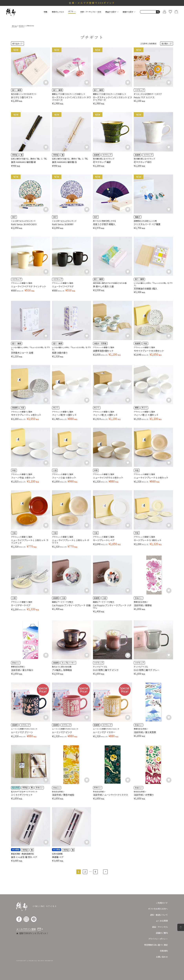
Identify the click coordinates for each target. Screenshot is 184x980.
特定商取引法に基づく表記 (156, 945)
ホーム (14, 26)
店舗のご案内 (162, 933)
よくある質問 (162, 921)
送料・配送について (159, 915)
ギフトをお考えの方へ (158, 909)
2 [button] (85, 872)
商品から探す (112, 12)
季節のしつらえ (58, 12)
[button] (105, 872)
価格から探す (129, 12)
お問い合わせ (162, 957)
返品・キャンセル (160, 927)
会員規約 (164, 951)
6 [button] (95, 872)
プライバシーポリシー (158, 939)
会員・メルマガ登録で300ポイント (92, 3)
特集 (46, 12)
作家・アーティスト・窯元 (91, 12)
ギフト (72, 11)
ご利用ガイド (162, 903)
